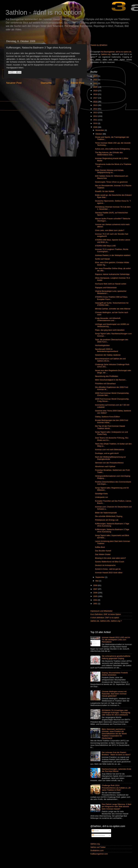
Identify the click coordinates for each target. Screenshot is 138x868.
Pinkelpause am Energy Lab (107, 520)
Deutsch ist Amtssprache (105, 565)
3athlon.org (106, 54)
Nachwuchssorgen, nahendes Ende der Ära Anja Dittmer (116, 770)
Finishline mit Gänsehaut (105, 384)
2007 (96, 589)
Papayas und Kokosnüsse (106, 288)
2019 (96, 91)
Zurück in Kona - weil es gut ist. (108, 569)
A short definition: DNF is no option (105, 618)
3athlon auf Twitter (98, 847)
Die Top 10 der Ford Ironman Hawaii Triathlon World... (110, 427)
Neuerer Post (14, 83)
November (100, 130)
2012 (96, 116)
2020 (96, 87)
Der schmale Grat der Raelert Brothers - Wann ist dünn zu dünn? (116, 753)
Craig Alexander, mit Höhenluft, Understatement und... (108, 319)
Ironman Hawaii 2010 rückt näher (109, 573)
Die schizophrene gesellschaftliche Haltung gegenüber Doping (116, 657)
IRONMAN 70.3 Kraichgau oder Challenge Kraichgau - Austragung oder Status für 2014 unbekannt (116, 713)
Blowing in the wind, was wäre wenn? (111, 558)
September (100, 577)
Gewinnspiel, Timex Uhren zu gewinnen (111, 182)
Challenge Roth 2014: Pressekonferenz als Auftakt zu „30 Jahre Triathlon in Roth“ (116, 788)
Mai (97, 581)
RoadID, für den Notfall (105, 191)
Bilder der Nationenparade (106, 513)
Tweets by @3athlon (99, 45)
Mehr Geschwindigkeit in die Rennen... (111, 380)
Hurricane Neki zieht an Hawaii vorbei (111, 284)
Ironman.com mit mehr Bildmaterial (110, 450)
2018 (96, 94)
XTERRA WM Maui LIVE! (106, 246)
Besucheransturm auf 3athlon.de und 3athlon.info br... (110, 360)
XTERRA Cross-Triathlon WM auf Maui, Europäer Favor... (111, 298)
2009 (96, 127)
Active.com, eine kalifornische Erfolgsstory (113, 149)
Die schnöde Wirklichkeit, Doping (109, 516)
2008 (96, 585)
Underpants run (101, 497)
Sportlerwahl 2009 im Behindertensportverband (107, 350)
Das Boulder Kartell (103, 551)
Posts (95, 831)
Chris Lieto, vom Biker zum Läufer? (110, 230)
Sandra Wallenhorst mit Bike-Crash (110, 562)
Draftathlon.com (97, 850)
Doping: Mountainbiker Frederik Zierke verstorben (115, 674)
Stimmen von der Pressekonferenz (109, 463)
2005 (96, 596)
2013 (96, 112)
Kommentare (98, 835)
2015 (96, 105)
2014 (96, 109)
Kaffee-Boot (100, 547)
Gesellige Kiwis (101, 494)
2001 (96, 604)
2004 (96, 600)
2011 (96, 120)
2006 (96, 593)
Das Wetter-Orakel (103, 554)
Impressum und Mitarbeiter (101, 611)
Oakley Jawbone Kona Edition (108, 417)
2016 (96, 102)
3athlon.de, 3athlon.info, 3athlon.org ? (106, 621)
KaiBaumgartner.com (99, 854)
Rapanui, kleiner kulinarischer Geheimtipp (112, 274)
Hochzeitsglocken (102, 345)
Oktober (99, 134)
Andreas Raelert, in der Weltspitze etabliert (113, 255)
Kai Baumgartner (108, 52)
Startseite (46, 83)
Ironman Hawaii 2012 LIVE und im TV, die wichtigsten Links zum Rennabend (116, 640)
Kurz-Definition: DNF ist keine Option (106, 614)
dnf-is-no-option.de (124, 52)
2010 (96, 123)
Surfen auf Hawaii (102, 259)
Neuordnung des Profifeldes (107, 376)
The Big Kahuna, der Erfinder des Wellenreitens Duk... (109, 154)
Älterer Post (77, 83)
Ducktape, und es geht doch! (107, 453)
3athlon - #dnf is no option (44, 12)
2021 (96, 83)
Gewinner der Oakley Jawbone (108, 355)
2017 (96, 98)
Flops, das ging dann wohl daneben (110, 330)
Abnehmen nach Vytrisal (105, 466)
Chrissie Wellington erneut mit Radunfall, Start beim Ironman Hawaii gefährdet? (114, 694)
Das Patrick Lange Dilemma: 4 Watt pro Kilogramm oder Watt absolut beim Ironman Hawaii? (116, 806)
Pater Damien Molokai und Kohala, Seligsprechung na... (110, 171)
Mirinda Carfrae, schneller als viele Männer (113, 309)
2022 (96, 80)
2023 (96, 76)
